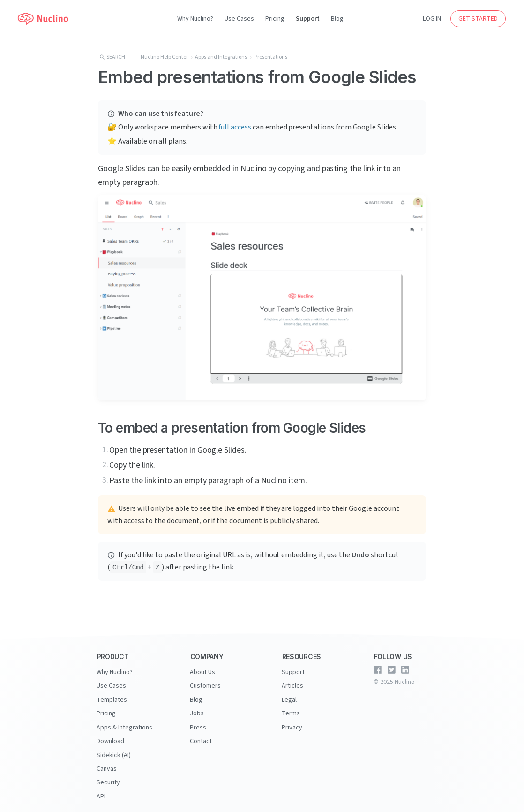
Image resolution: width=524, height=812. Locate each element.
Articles (292, 685)
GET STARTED (478, 19)
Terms (291, 711)
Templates (112, 698)
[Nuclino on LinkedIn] (405, 670)
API (101, 790)
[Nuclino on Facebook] (378, 670)
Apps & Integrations (124, 724)
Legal (289, 698)
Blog (337, 19)
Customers (205, 685)
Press (198, 724)
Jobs (197, 711)
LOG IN (432, 19)
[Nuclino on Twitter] (391, 670)
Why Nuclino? (195, 19)
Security (108, 777)
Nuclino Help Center (164, 57)
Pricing (275, 19)
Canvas (107, 764)
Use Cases (239, 19)
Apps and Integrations (221, 57)
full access (235, 127)
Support (308, 19)
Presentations (271, 57)
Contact (201, 737)
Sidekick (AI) (114, 751)
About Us (202, 672)
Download (110, 737)
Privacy (292, 724)
